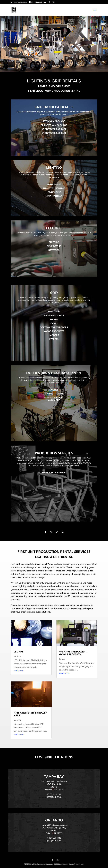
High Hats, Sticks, (54, 398)
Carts (54, 323)
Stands (54, 319)
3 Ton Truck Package (54, 129)
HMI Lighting (54, 184)
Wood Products (54, 331)
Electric (54, 242)
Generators (54, 246)
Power (62, 659)
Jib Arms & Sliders (54, 394)
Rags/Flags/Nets (54, 315)
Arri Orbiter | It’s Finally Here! (30, 714)
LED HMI (19, 652)
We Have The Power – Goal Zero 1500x (73, 653)
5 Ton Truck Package (54, 133)
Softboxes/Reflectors (54, 327)
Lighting (17, 656)
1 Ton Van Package (54, 121)
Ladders (54, 335)
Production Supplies (54, 472)
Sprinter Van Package (54, 125)
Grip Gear (54, 312)
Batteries (54, 250)
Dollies (54, 390)
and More (54, 400)
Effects (54, 339)
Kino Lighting (54, 196)
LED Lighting (54, 192)
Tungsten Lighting (54, 188)
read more (18, 670)
